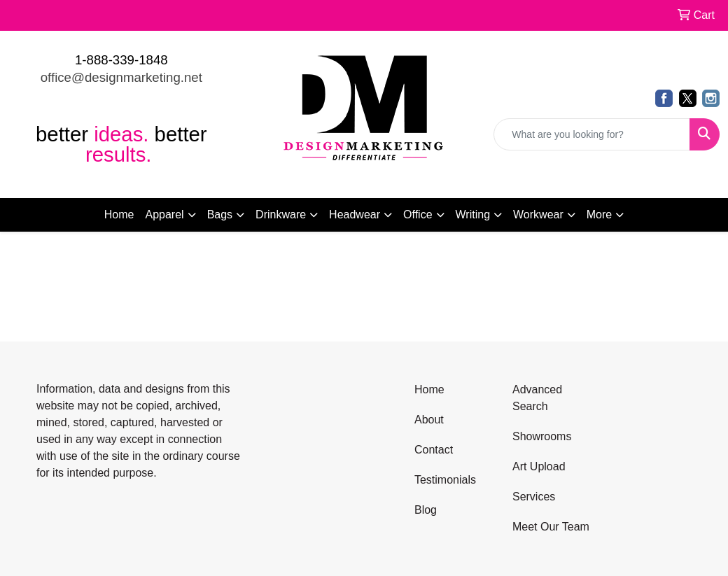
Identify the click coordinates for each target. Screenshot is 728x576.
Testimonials (445, 480)
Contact (434, 450)
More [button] (599, 215)
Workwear (538, 215)
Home (119, 215)
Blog (426, 510)
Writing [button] (473, 215)
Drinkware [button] (281, 215)
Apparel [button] (164, 215)
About (429, 420)
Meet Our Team (551, 527)
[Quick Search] (592, 134)
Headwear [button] (355, 215)
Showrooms (542, 436)
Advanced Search (537, 398)
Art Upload (539, 466)
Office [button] (418, 215)
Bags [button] (220, 215)
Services (534, 497)
